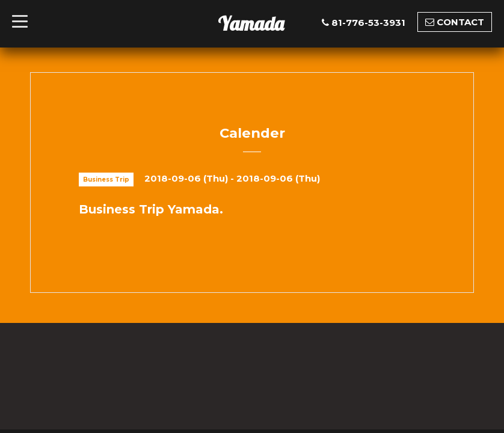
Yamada (251, 23)
